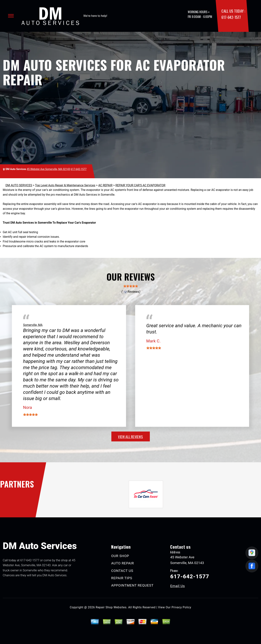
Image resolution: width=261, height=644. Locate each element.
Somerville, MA (33, 325)
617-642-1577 (231, 17)
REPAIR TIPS (122, 578)
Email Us (177, 586)
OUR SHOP (120, 556)
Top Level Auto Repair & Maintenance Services (65, 185)
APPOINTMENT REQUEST (132, 585)
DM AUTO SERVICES (19, 185)
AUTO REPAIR (123, 563)
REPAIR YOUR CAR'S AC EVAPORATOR (140, 185)
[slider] (131, 286)
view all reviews (130, 436)
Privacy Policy (181, 607)
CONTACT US (122, 571)
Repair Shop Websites (111, 607)
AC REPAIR (105, 185)
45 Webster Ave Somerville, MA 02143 (48, 169)
